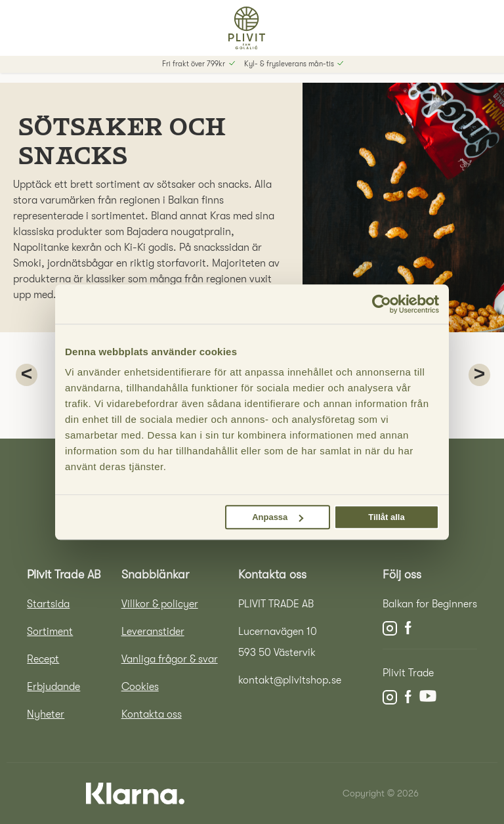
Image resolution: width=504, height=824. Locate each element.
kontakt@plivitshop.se (290, 680)
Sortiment (50, 632)
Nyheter (46, 714)
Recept (43, 659)
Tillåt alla (386, 517)
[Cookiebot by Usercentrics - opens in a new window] (382, 304)
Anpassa (278, 517)
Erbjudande (53, 687)
